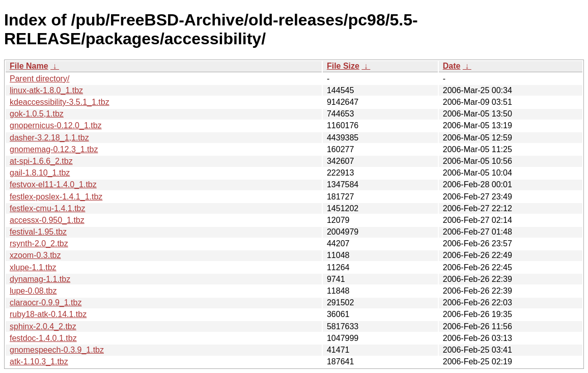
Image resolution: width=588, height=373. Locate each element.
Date (452, 66)
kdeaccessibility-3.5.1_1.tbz (60, 102)
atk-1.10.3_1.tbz (39, 362)
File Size (343, 66)
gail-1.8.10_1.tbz (40, 173)
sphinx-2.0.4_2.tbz (43, 326)
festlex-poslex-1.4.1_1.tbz (56, 197)
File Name (29, 66)
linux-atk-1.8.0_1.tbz (46, 90)
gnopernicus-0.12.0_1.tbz (56, 125)
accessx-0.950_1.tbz (47, 220)
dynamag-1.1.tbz (40, 279)
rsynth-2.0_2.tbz (39, 243)
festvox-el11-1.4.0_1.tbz (53, 184)
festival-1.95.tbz (38, 232)
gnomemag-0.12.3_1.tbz (54, 149)
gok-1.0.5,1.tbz (37, 114)
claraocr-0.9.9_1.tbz (46, 303)
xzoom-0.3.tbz (35, 255)
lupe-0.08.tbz (33, 291)
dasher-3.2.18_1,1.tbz (49, 138)
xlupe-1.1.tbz (33, 267)
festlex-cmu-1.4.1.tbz (48, 208)
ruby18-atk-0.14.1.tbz (48, 314)
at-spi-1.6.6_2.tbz (41, 161)
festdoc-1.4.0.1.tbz (43, 338)
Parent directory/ (39, 79)
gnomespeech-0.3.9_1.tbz (57, 350)
